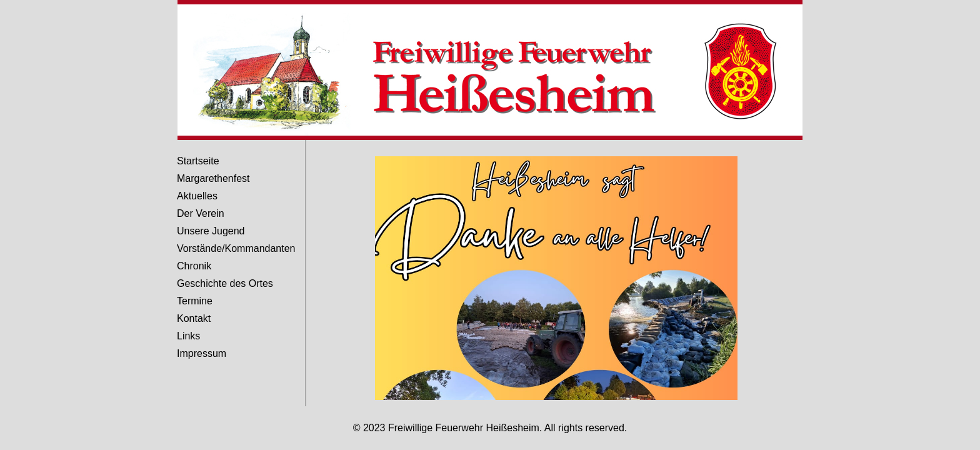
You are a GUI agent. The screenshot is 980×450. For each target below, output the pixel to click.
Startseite (198, 161)
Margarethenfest (213, 178)
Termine (195, 301)
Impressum (202, 353)
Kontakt (194, 318)
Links (188, 336)
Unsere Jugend (211, 231)
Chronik (194, 266)
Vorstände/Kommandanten (236, 248)
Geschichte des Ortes (225, 283)
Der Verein (201, 213)
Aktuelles (197, 196)
